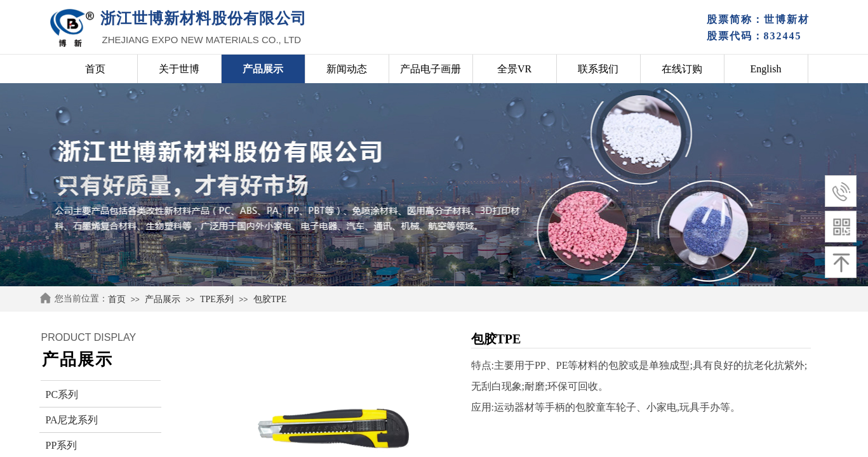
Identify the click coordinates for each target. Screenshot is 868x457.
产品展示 (163, 299)
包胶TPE (270, 299)
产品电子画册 (431, 69)
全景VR (514, 69)
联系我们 (598, 69)
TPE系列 (217, 299)
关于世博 (179, 69)
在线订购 (682, 69)
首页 (117, 299)
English (766, 69)
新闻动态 (347, 69)
